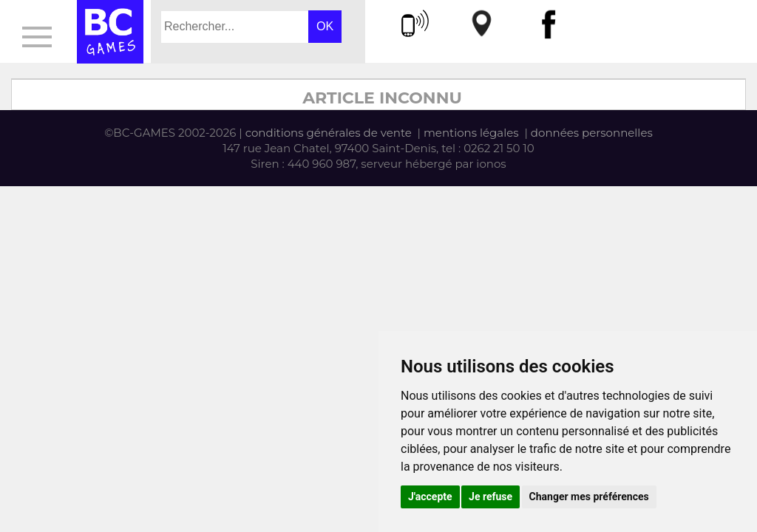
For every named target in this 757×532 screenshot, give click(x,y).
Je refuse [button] (490, 497)
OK (325, 26)
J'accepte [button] (430, 497)
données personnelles (592, 133)
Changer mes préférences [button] (589, 497)
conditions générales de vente (329, 133)
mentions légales (471, 133)
